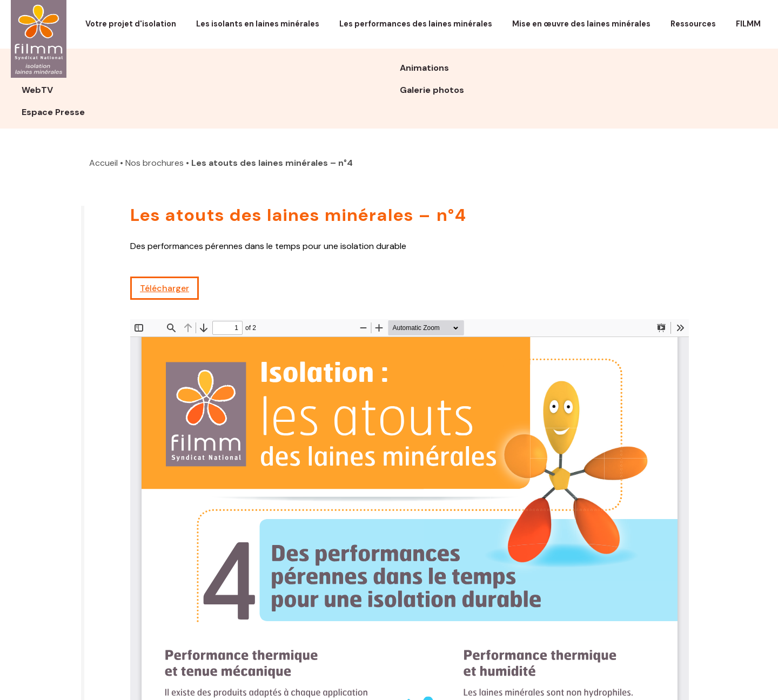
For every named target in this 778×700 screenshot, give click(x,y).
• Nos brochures (152, 163)
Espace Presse (53, 112)
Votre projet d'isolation (131, 24)
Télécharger (165, 288)
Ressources (693, 24)
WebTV (37, 90)
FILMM (748, 24)
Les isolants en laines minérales (258, 24)
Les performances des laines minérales (416, 24)
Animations (424, 68)
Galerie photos (432, 90)
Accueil (103, 163)
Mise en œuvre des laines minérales (581, 24)
